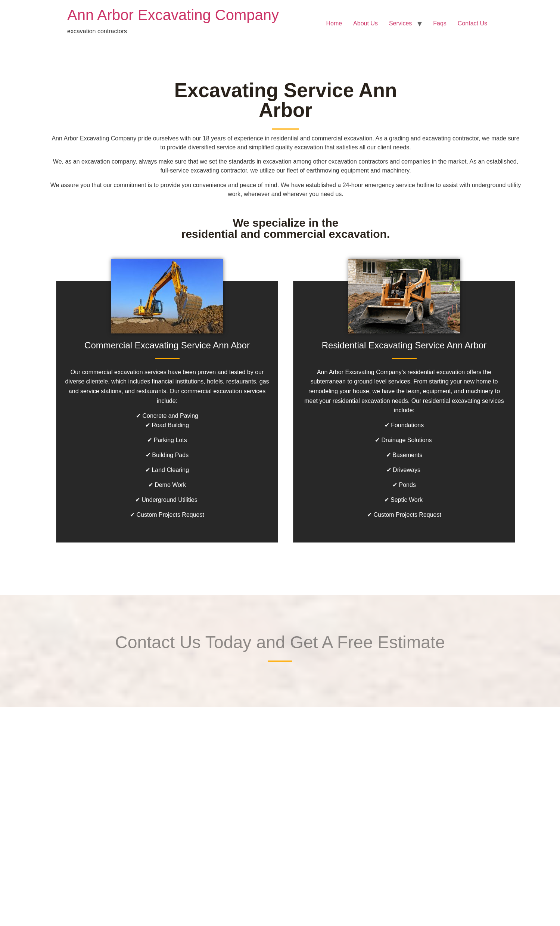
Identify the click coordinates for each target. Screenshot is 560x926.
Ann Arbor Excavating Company (173, 15)
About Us (365, 23)
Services (400, 23)
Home (334, 23)
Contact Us (472, 23)
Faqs (440, 23)
